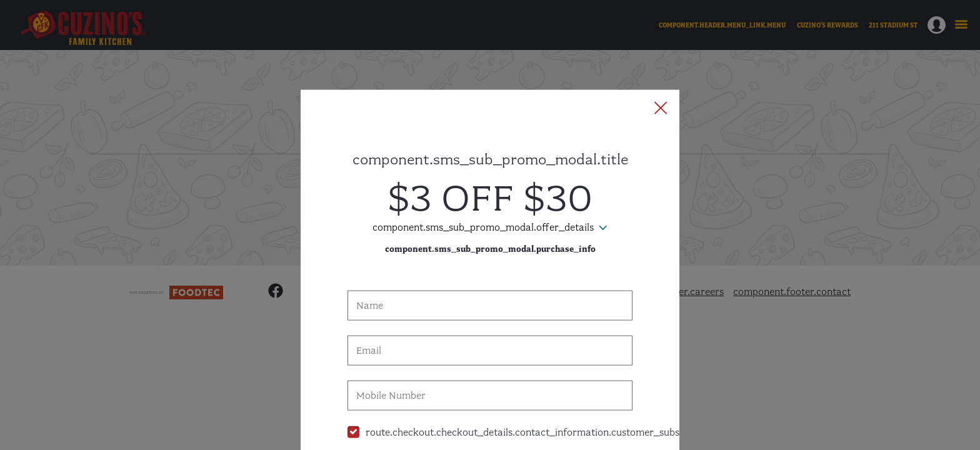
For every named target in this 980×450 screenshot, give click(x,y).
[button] (661, 52)
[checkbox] (490, 375)
